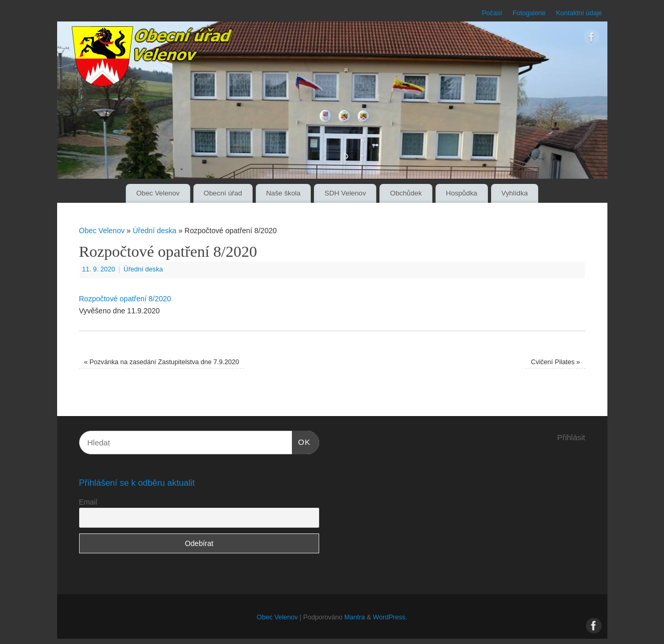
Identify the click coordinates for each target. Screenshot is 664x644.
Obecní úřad (223, 193)
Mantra (355, 617)
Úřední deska (154, 231)
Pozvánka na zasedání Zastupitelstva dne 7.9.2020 (161, 362)
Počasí (492, 13)
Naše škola (284, 193)
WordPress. (390, 617)
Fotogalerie (529, 13)
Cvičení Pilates (556, 362)
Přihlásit (571, 437)
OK (301, 441)
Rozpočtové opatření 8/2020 (125, 299)
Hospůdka (462, 193)
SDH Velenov (345, 193)
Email (88, 502)
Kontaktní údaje (579, 13)
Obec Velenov (158, 193)
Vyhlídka (515, 193)
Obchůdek (406, 193)
